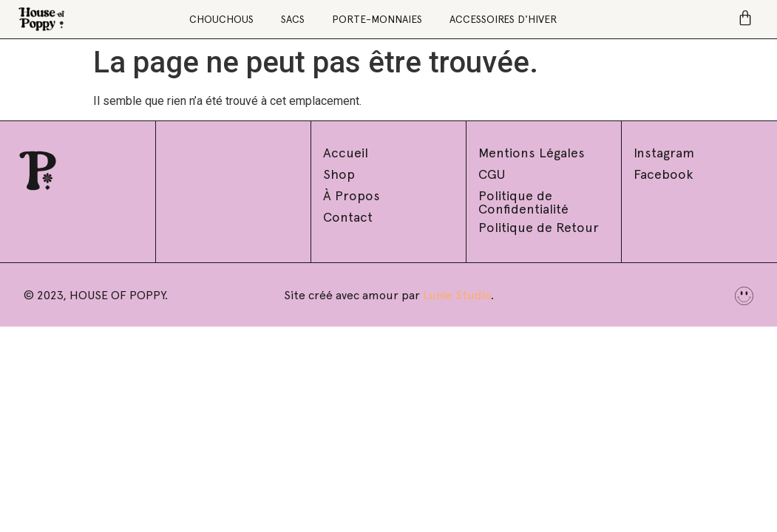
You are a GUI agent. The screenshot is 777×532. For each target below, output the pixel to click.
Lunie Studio (457, 295)
